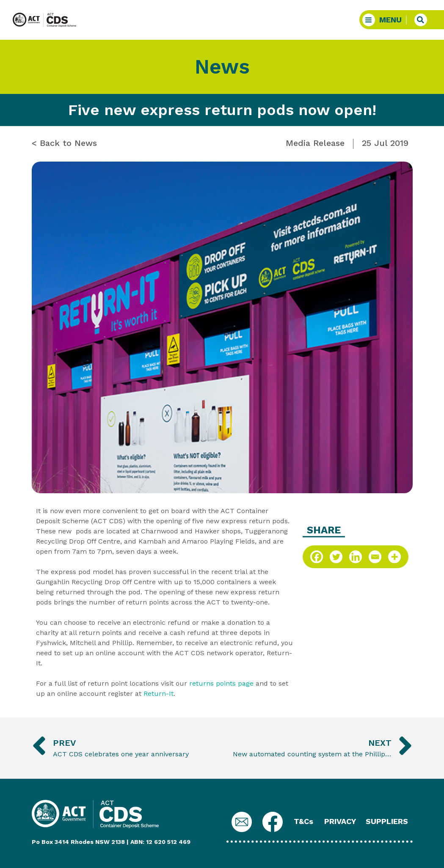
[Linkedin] (356, 557)
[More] (394, 557)
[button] (385, 20)
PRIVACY (340, 821)
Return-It (159, 694)
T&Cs (303, 821)
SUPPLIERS (387, 821)
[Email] (375, 557)
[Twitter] (336, 557)
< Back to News (64, 143)
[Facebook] (317, 557)
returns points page (221, 683)
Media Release (315, 143)
